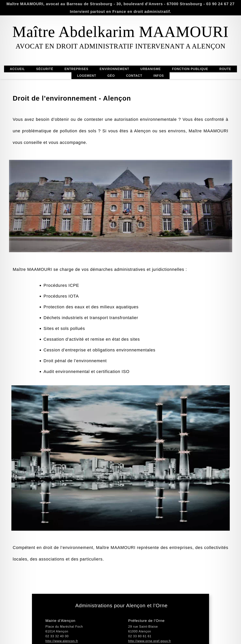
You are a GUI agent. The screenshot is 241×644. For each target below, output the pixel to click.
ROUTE (222, 69)
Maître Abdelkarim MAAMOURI (120, 32)
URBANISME (147, 69)
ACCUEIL (14, 69)
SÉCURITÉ (45, 72)
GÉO (111, 79)
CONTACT (134, 79)
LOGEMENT (87, 72)
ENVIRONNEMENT (118, 69)
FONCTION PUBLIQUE (194, 69)
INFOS (159, 72)
